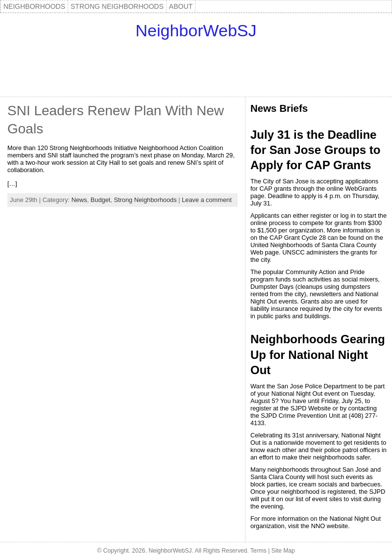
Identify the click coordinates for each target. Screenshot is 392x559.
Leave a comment (207, 200)
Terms (258, 551)
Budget (101, 200)
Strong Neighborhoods (146, 200)
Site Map (283, 551)
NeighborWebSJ (196, 30)
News (79, 200)
